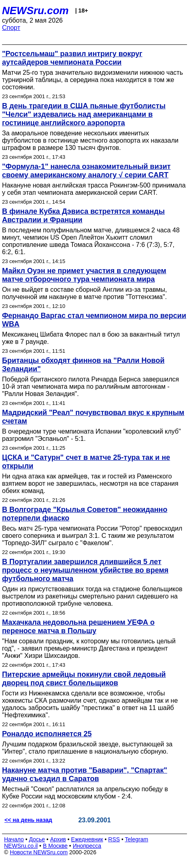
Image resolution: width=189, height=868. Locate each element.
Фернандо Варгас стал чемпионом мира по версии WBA (94, 320)
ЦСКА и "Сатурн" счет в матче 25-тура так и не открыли (86, 462)
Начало (14, 839)
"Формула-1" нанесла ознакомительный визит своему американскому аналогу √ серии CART (86, 171)
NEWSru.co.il (21, 846)
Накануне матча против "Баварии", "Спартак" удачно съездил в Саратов (85, 774)
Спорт (11, 28)
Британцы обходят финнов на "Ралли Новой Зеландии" (83, 365)
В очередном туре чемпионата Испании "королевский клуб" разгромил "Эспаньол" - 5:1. (91, 435)
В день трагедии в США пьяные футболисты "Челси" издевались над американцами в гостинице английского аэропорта (84, 114)
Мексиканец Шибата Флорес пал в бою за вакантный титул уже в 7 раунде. (91, 338)
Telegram (137, 839)
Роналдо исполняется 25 (47, 734)
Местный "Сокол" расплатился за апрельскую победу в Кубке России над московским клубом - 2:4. (85, 793)
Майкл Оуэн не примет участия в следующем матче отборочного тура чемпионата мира (84, 275)
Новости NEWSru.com (39, 852)
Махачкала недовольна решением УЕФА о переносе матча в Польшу (78, 627)
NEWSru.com (35, 11)
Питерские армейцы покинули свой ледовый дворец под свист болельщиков (84, 679)
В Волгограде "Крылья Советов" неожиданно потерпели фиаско (85, 514)
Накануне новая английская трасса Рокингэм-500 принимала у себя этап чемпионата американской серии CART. (94, 189)
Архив (58, 839)
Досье (37, 839)
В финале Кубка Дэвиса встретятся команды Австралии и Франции (83, 216)
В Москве (55, 846)
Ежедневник (87, 839)
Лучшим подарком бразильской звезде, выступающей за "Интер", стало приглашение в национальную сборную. (87, 748)
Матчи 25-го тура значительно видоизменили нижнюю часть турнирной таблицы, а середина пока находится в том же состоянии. (92, 80)
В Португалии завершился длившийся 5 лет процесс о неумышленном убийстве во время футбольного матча (85, 570)
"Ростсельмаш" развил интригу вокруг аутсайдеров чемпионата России (72, 58)
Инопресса (87, 846)
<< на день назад (28, 820)
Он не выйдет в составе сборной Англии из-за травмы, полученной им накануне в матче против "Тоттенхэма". (84, 293)
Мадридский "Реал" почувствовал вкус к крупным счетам (93, 417)
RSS (114, 839)
